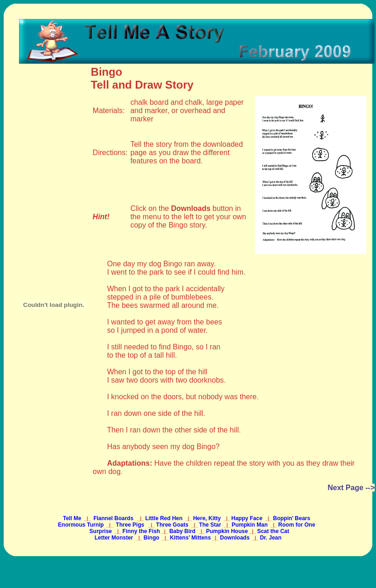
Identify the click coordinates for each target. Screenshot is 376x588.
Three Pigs (130, 525)
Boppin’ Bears (292, 518)
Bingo (152, 538)
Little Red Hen (164, 518)
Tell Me (73, 518)
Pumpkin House (228, 531)
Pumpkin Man (250, 525)
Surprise (102, 531)
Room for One (297, 525)
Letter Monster (115, 538)
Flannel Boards (113, 518)
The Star (211, 525)
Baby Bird (183, 531)
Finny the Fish (142, 531)
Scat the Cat (273, 531)
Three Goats (173, 525)
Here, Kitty (208, 518)
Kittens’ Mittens (191, 538)
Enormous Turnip (82, 525)
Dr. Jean (271, 538)
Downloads (235, 538)
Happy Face (248, 518)
